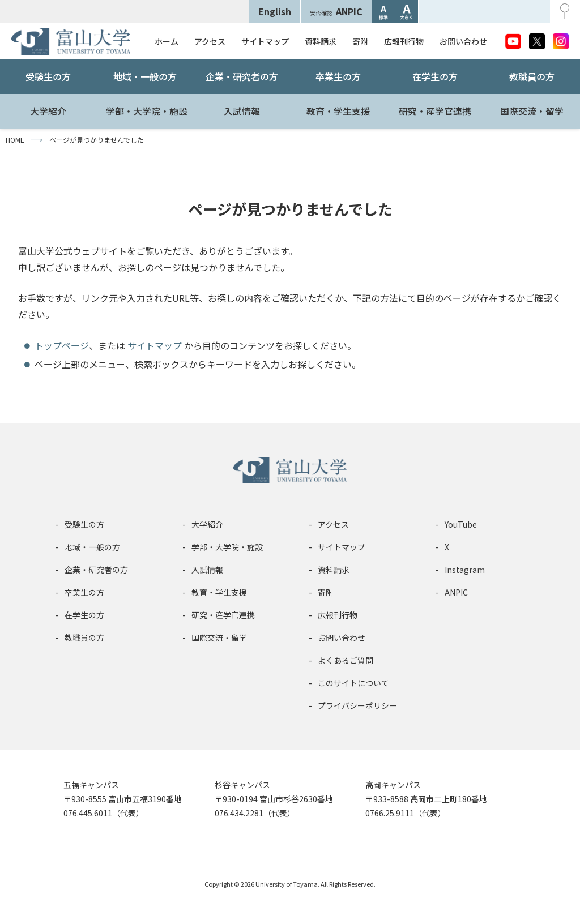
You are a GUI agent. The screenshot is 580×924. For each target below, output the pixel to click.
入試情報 (242, 111)
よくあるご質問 (346, 660)
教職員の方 (532, 76)
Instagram (465, 570)
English (275, 11)
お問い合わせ (463, 41)
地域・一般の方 (145, 76)
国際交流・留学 (532, 111)
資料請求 (321, 41)
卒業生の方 (338, 76)
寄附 (360, 41)
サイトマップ (265, 41)
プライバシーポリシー (357, 705)
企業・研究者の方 (242, 76)
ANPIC (336, 11)
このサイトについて (353, 683)
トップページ (62, 345)
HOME (15, 140)
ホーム (167, 41)
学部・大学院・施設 (147, 111)
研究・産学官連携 (435, 111)
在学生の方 (435, 76)
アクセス (210, 41)
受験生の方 (48, 76)
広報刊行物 (404, 41)
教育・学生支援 (338, 111)
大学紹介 (48, 111)
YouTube (461, 524)
